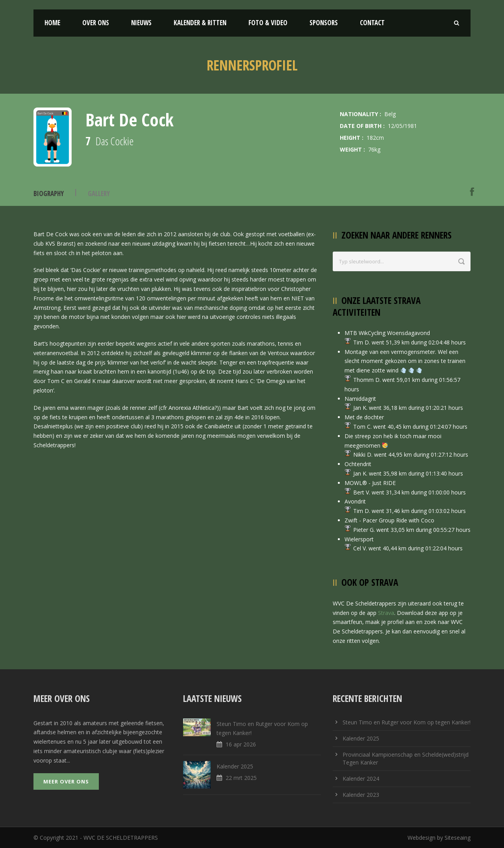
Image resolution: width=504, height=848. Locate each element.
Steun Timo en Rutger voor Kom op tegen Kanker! (407, 722)
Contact (372, 23)
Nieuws (141, 23)
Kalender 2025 (361, 738)
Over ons (96, 23)
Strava (386, 613)
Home (52, 23)
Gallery (99, 193)
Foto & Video (268, 23)
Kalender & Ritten (200, 23)
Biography (49, 193)
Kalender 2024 (361, 779)
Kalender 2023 (361, 795)
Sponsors (324, 23)
